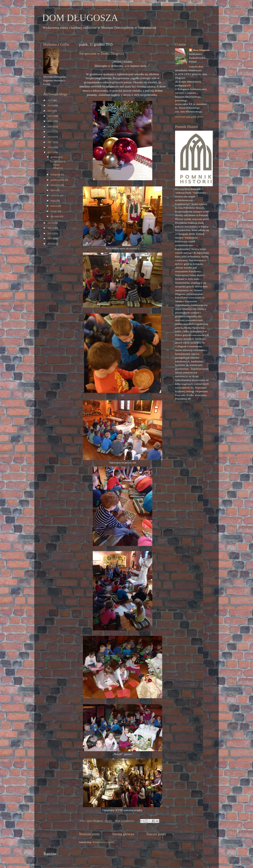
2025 (50, 100)
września (56, 185)
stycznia (55, 216)
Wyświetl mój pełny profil (189, 117)
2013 (50, 228)
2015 (50, 152)
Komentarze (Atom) (103, 842)
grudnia (55, 157)
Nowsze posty (90, 834)
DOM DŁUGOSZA (80, 18)
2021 (50, 121)
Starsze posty (156, 834)
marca (54, 206)
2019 (50, 132)
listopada (56, 174)
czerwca (55, 195)
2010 (50, 244)
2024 (50, 105)
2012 (50, 233)
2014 (50, 223)
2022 (50, 116)
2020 (50, 126)
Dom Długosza (201, 50)
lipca (54, 190)
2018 (50, 137)
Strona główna (123, 834)
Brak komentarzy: (125, 821)
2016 (50, 147)
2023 (50, 111)
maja (54, 201)
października (58, 180)
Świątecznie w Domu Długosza (102, 54)
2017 (50, 142)
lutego (54, 211)
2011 (50, 238)
